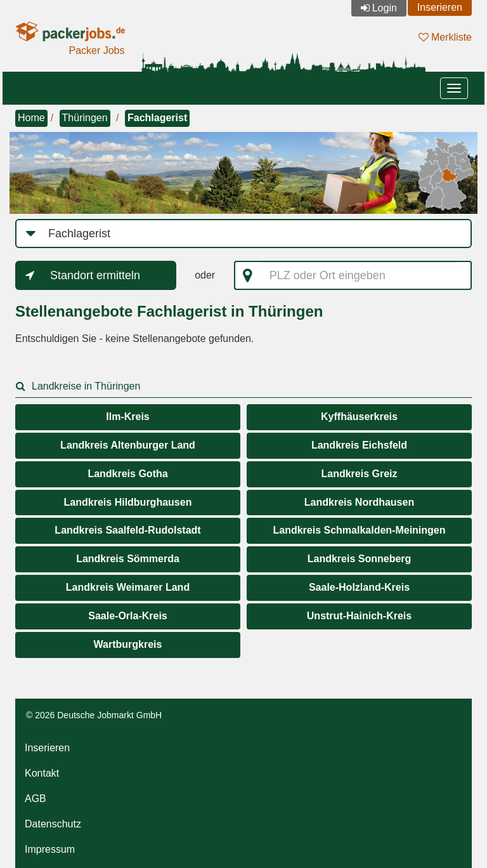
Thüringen (85, 118)
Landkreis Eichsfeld (359, 445)
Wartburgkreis (128, 644)
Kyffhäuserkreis (359, 417)
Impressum (50, 849)
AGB (36, 799)
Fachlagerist (157, 118)
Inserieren (440, 7)
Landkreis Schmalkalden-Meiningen (359, 530)
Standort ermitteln (95, 275)
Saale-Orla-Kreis (128, 616)
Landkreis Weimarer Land (128, 587)
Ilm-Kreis (127, 417)
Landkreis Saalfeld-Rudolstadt (127, 530)
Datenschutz (53, 824)
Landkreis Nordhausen (359, 502)
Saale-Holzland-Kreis (359, 587)
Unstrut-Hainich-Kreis (359, 616)
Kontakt (42, 773)
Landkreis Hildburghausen (128, 502)
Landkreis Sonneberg (360, 559)
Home (31, 118)
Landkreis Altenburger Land (128, 445)
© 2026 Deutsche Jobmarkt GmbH (94, 715)
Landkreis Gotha (127, 474)
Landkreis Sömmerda (128, 559)
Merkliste (445, 37)
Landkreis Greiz (359, 474)
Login (385, 8)
